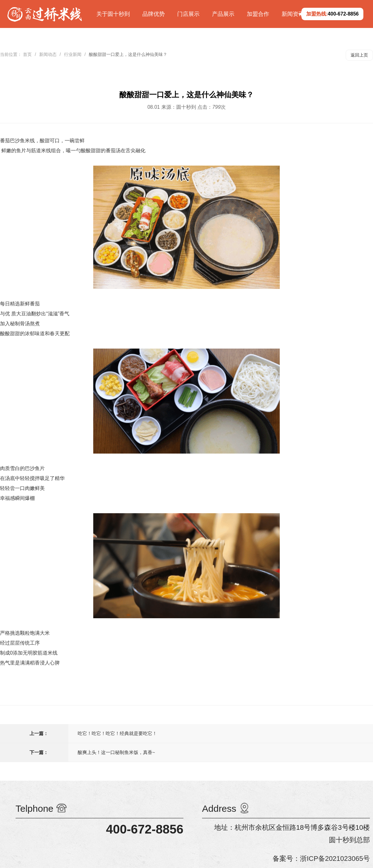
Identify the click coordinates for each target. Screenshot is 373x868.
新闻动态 (48, 54)
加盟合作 (258, 14)
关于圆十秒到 (113, 14)
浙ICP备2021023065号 (335, 859)
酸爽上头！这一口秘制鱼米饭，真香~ (116, 752)
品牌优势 (154, 14)
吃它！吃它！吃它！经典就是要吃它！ (117, 733)
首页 (27, 54)
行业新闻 (73, 54)
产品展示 (223, 14)
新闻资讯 (293, 14)
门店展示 (188, 14)
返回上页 (359, 55)
